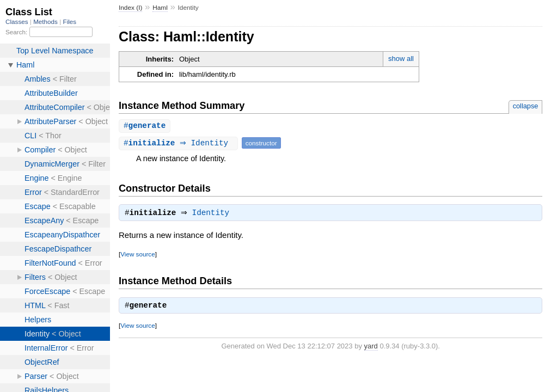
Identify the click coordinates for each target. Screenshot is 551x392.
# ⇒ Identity (180, 143)
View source (137, 256)
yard (371, 348)
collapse (526, 106)
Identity (214, 215)
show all (401, 59)
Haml (160, 8)
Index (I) (130, 8)
